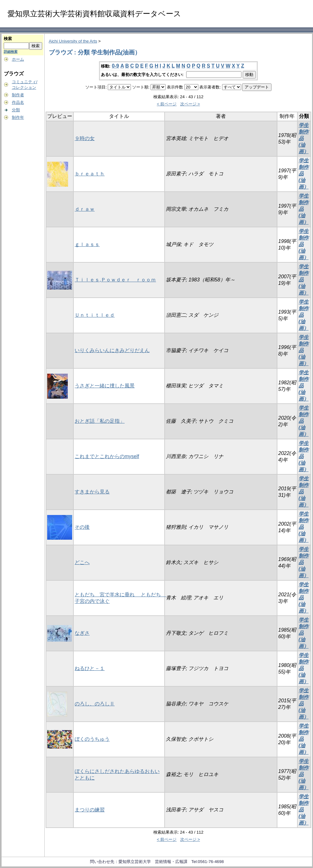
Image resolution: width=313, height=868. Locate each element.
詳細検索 (11, 52)
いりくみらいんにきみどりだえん (112, 350)
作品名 (18, 102)
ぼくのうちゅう (92, 739)
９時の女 (85, 138)
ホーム (18, 59)
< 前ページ (167, 104)
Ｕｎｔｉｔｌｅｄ (95, 315)
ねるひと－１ (90, 668)
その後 (82, 527)
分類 (16, 110)
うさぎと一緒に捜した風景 (105, 386)
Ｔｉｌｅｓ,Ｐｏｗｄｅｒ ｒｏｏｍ (115, 280)
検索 (8, 39)
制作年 (18, 117)
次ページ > (190, 104)
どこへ (82, 562)
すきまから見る (92, 492)
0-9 (115, 66)
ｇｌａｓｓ (87, 244)
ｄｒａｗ (85, 209)
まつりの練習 (90, 810)
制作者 (18, 95)
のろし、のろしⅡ (95, 704)
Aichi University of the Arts (73, 41)
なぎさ (82, 633)
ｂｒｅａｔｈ (90, 174)
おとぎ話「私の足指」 (100, 421)
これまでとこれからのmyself (107, 456)
